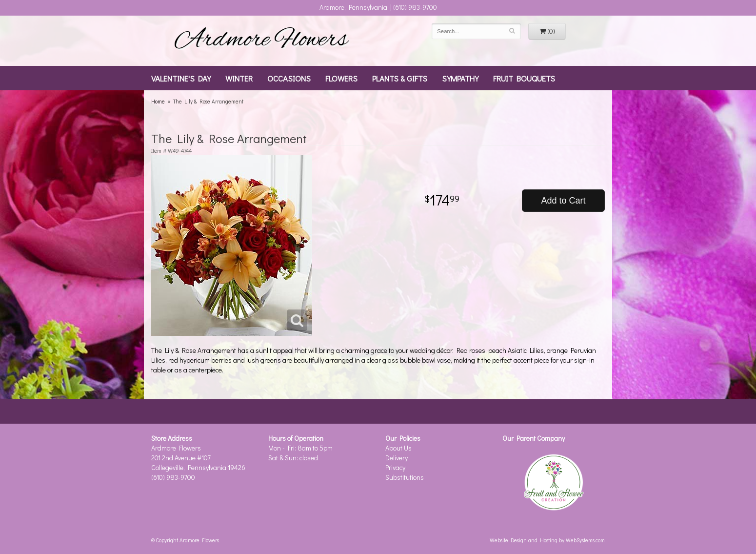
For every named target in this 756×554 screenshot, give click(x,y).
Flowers (341, 78)
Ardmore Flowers (261, 41)
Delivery (397, 458)
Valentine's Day (181, 78)
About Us (398, 448)
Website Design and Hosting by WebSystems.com (547, 540)
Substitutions (405, 477)
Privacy (395, 467)
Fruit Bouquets (524, 78)
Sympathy (460, 78)
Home (158, 101)
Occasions (289, 78)
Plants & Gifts (400, 78)
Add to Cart (563, 201)
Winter (239, 78)
